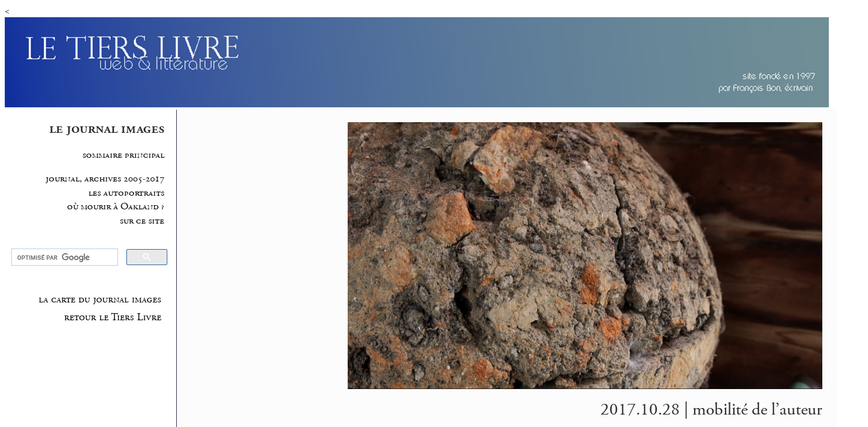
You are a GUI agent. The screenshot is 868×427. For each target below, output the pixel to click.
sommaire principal (123, 155)
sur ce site (142, 221)
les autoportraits (126, 193)
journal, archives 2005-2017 (105, 179)
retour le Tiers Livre (113, 317)
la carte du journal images (100, 299)
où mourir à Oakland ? (116, 207)
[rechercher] (63, 257)
